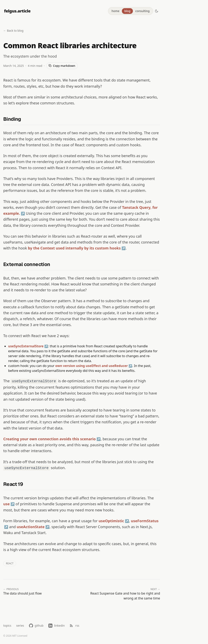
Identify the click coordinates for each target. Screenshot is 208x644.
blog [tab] (127, 11)
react (10, 563)
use (6, 504)
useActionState (31, 527)
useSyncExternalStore (26, 346)
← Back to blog (13, 31)
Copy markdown (62, 66)
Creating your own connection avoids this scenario (49, 439)
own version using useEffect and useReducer (92, 366)
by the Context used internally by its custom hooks (74, 248)
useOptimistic (111, 521)
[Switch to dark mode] (157, 11)
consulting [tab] (142, 11)
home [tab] (115, 11)
